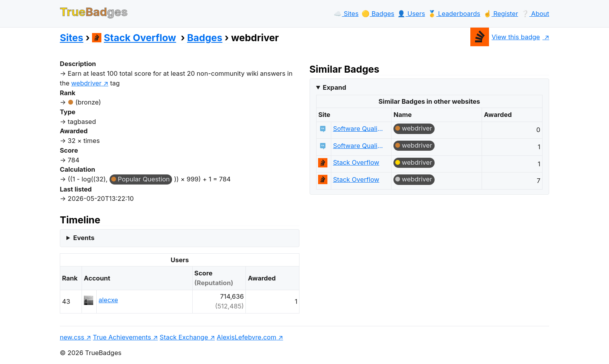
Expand (334, 87)
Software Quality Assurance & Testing (358, 129)
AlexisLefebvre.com (246, 337)
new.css (72, 337)
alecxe (108, 300)
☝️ (501, 14)
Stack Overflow (134, 38)
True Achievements (122, 337)
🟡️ (378, 14)
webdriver (417, 128)
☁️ (346, 14)
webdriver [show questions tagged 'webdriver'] (86, 83)
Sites (71, 38)
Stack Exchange (184, 337)
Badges (205, 38)
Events (84, 238)
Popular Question (144, 179)
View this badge (505, 37)
